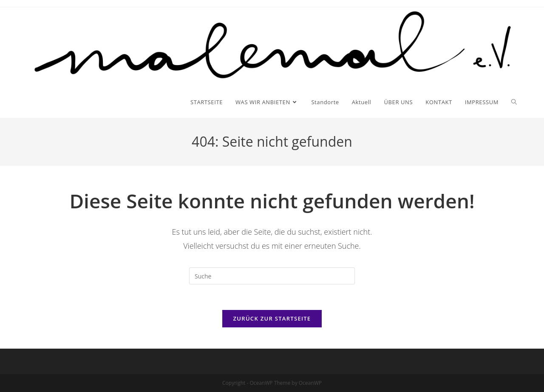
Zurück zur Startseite (272, 318)
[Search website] (514, 102)
